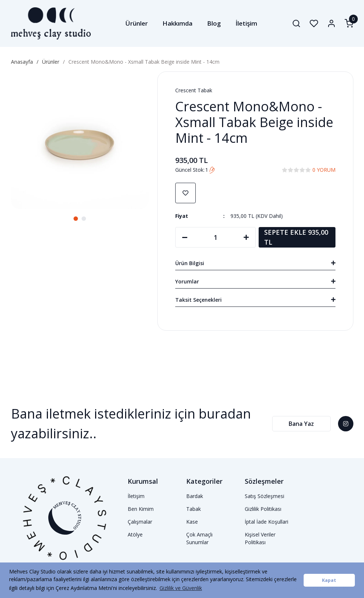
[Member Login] (331, 23)
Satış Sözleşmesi (264, 496)
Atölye (135, 534)
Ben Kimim (141, 509)
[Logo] (51, 23)
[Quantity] (215, 237)
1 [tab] (76, 219)
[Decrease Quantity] (185, 237)
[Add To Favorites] (185, 193)
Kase (192, 522)
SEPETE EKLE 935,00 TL (296, 237)
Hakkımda (177, 23)
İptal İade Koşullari (267, 522)
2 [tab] (84, 219)
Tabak (194, 509)
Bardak (195, 496)
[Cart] (349, 23)
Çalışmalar (140, 522)
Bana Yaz (301, 424)
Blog (214, 23)
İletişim (246, 23)
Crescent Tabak (194, 90)
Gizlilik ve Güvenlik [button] (181, 588)
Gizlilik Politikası (263, 509)
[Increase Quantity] (246, 237)
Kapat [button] (329, 580)
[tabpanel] (80, 140)
